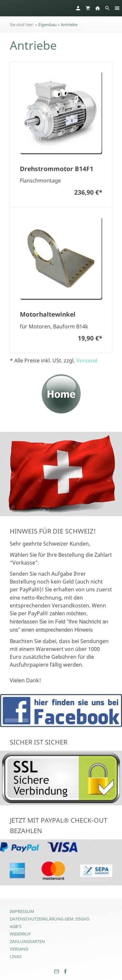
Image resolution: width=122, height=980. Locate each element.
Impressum (22, 911)
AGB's (16, 926)
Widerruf (20, 934)
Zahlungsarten (27, 941)
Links (16, 956)
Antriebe (69, 25)
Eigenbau (47, 25)
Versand (87, 360)
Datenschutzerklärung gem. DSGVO (50, 919)
